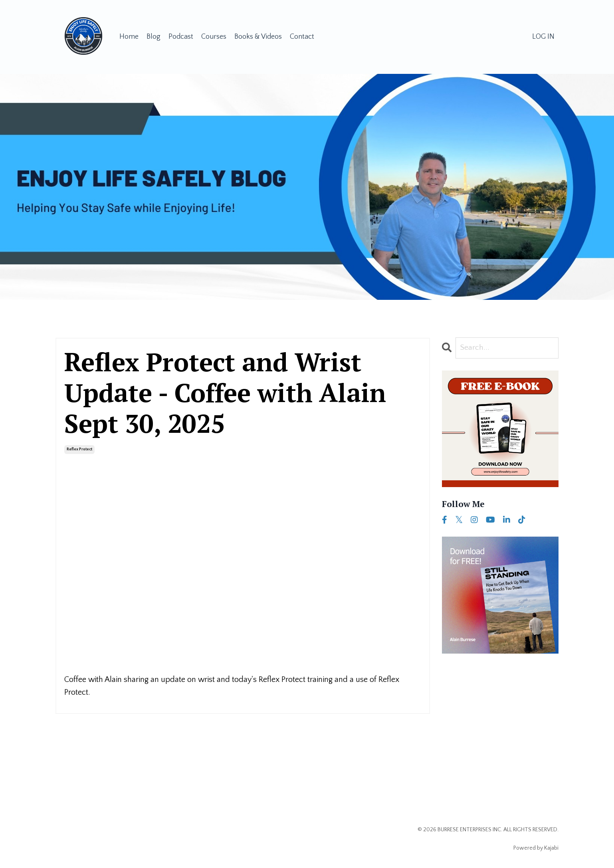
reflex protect (79, 449)
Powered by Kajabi (536, 848)
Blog (153, 37)
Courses (214, 37)
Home (129, 37)
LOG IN (543, 37)
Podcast (181, 37)
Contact (302, 37)
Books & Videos (258, 37)
